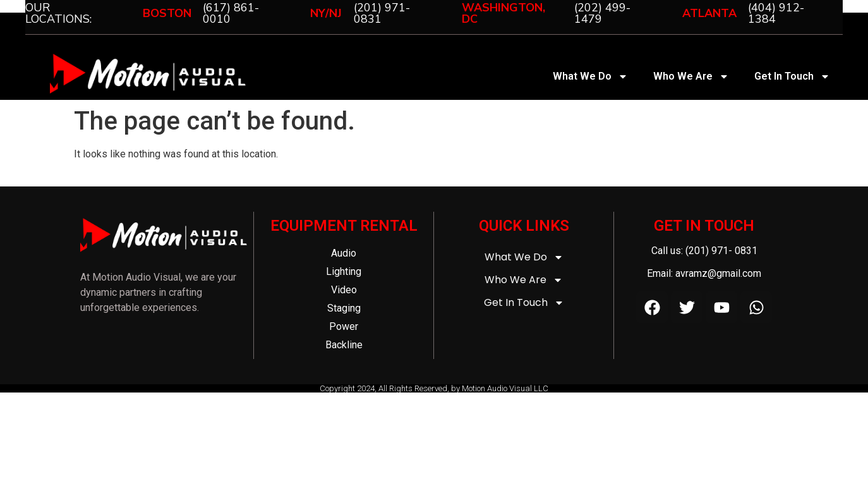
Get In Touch (792, 76)
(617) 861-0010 (231, 13)
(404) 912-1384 (776, 13)
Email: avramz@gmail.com (704, 273)
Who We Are (691, 76)
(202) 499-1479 (602, 13)
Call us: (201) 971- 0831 (704, 251)
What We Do (590, 76)
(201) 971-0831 (382, 13)
